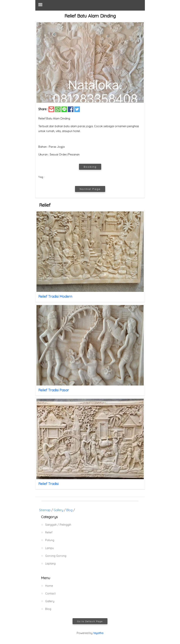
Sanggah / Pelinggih (58, 525)
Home (49, 586)
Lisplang (50, 563)
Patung (50, 540)
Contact (50, 593)
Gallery (58, 510)
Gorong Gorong (56, 556)
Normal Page (90, 189)
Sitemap (45, 510)
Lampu (49, 548)
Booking (90, 167)
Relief (49, 532)
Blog (69, 510)
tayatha (98, 633)
